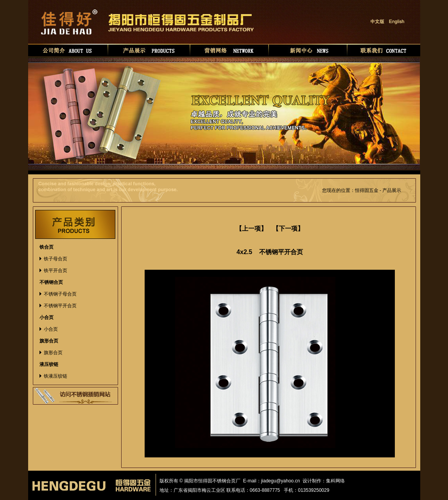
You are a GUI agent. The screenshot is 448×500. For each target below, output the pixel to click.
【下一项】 (288, 228)
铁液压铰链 (56, 376)
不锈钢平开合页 (60, 306)
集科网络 (335, 481)
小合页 (51, 329)
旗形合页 (53, 353)
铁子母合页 (56, 259)
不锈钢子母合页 (60, 294)
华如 (352, 481)
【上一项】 (251, 228)
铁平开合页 (56, 271)
